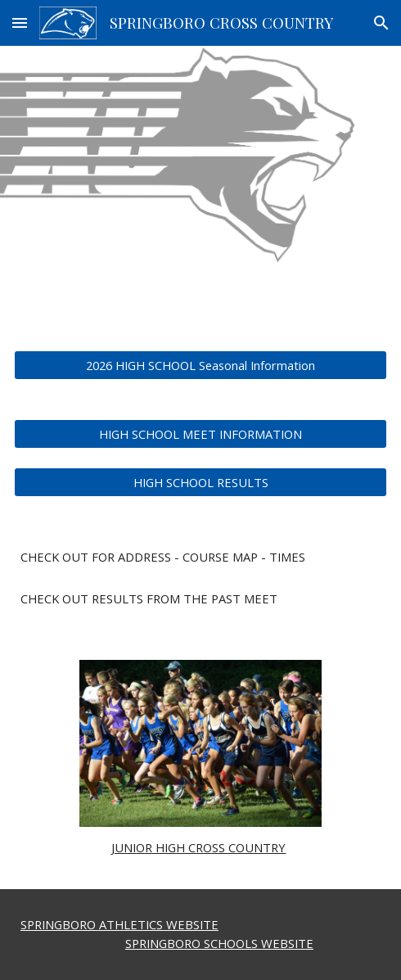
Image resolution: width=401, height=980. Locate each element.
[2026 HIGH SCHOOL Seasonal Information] (200, 365)
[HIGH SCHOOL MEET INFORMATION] (200, 434)
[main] (200, 557)
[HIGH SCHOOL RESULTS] (200, 482)
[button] (20, 23)
